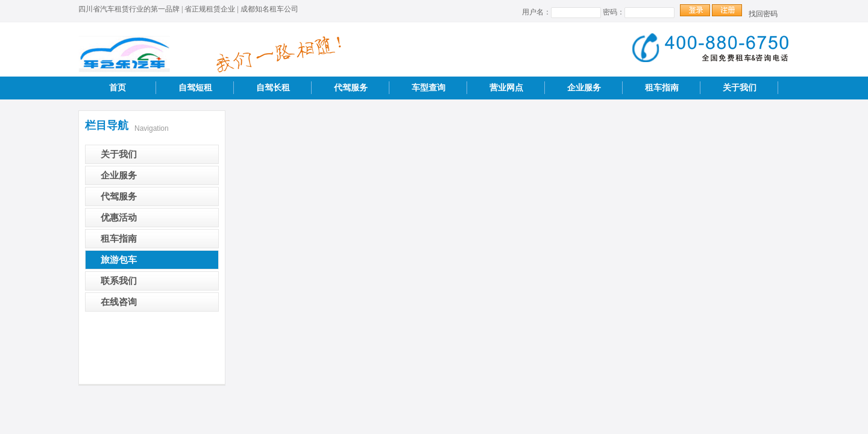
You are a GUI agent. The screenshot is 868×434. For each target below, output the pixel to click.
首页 (118, 88)
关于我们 (740, 88)
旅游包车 (119, 260)
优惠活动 (119, 218)
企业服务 (584, 88)
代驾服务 (351, 88)
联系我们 (119, 281)
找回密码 (763, 14)
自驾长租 (273, 88)
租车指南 (662, 88)
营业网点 (506, 88)
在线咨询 (119, 302)
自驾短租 (195, 88)
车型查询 (429, 88)
